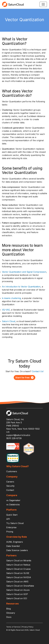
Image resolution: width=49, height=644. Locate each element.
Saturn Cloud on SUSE (18, 573)
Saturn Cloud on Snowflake (20, 586)
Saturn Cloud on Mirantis (19, 561)
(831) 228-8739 (14, 438)
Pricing (10, 532)
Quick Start (12, 515)
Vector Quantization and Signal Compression (24, 272)
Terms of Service (13, 627)
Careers (10, 482)
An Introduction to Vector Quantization (21, 287)
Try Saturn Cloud (15, 523)
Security (10, 486)
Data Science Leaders (17, 550)
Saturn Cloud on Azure (18, 590)
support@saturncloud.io (18, 435)
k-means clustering (11, 298)
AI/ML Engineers (15, 542)
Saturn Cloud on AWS (17, 582)
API (8, 519)
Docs (9, 617)
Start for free (24, 378)
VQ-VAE (6, 310)
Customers (12, 471)
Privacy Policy (28, 627)
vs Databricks (13, 505)
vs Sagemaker (13, 500)
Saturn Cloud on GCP (17, 594)
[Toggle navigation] (43, 4)
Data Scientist (13, 546)
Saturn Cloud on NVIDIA (19, 577)
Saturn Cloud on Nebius (18, 565)
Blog (8, 609)
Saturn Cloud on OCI (17, 598)
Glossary (11, 613)
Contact (10, 490)
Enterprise (11, 527)
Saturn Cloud (9, 321)
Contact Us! (38, 371)
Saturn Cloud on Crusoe (18, 569)
